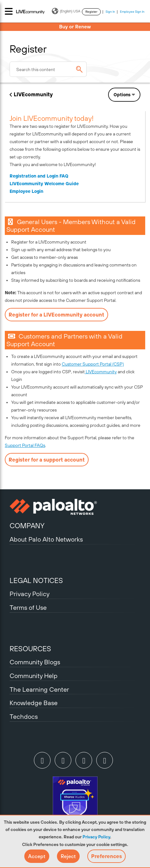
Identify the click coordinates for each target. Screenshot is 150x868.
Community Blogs (35, 662)
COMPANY (27, 526)
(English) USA (66, 11)
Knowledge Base (34, 703)
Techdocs (24, 716)
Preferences (107, 856)
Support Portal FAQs (25, 445)
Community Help (34, 676)
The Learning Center (39, 689)
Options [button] (122, 95)
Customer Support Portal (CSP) (93, 364)
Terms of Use (28, 607)
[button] (37, 856)
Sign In (110, 12)
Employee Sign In (132, 12)
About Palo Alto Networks (46, 539)
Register (91, 12)
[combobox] (48, 69)
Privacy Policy (96, 837)
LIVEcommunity (33, 94)
